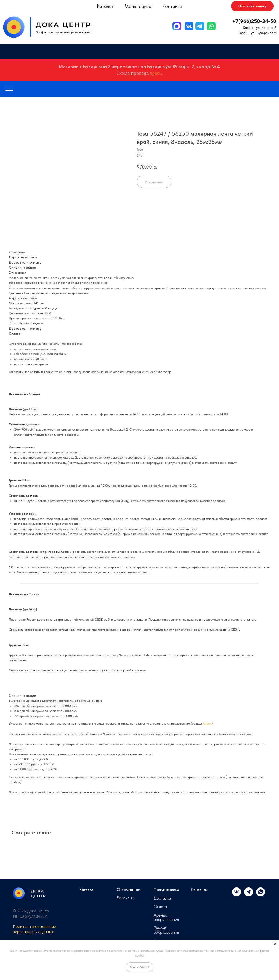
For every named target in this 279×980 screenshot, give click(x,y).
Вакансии (125, 898)
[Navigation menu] (9, 89)
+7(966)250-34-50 (254, 21)
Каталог (86, 890)
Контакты (172, 6)
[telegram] (249, 895)
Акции (207, 723)
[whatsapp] (261, 895)
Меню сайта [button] (138, 6)
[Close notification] (275, 944)
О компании (129, 890)
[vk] (237, 895)
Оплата (160, 907)
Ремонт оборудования (166, 930)
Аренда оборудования (166, 917)
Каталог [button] (105, 6)
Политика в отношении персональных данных (34, 929)
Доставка (162, 898)
